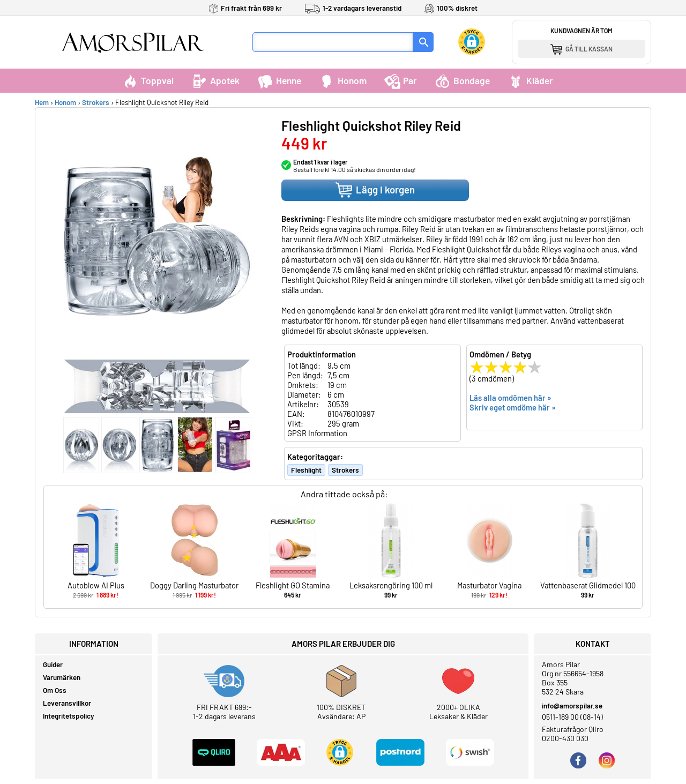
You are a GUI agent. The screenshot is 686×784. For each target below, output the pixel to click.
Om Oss (55, 690)
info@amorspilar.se (572, 706)
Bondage (462, 80)
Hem (42, 102)
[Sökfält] (333, 42)
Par (401, 80)
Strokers (96, 102)
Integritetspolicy (69, 716)
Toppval (148, 80)
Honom (343, 80)
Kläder (530, 80)
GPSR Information (317, 433)
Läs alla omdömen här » (510, 398)
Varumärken (62, 677)
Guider (53, 664)
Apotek (215, 80)
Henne (279, 80)
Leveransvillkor (67, 703)
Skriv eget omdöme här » (513, 407)
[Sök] (423, 42)
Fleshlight (306, 470)
